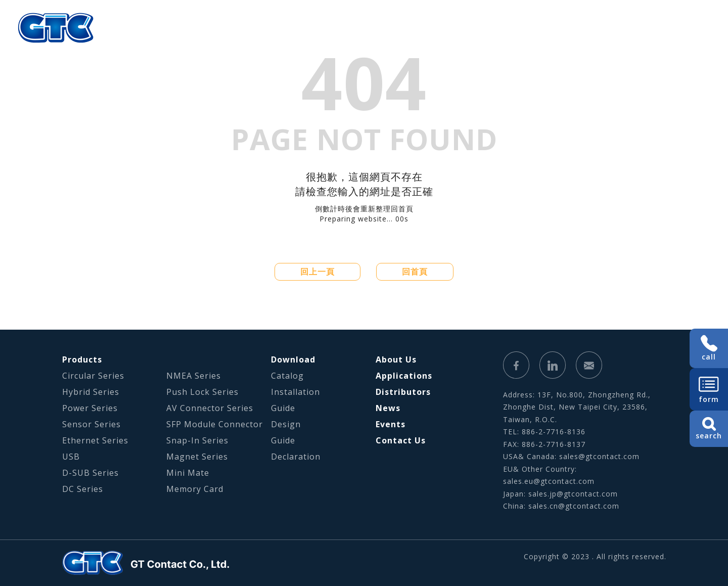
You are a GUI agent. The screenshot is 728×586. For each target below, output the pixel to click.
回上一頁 (317, 272)
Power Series (90, 408)
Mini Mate (188, 473)
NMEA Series (194, 376)
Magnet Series (197, 457)
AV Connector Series (210, 408)
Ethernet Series (95, 440)
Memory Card (195, 489)
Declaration (296, 457)
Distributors (403, 392)
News (388, 408)
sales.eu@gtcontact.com (549, 481)
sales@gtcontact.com (599, 456)
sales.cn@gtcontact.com (574, 506)
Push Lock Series (202, 392)
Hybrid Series (91, 392)
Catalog (287, 376)
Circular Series (93, 376)
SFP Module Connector (215, 424)
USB (71, 457)
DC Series (83, 489)
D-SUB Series (90, 473)
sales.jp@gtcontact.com (573, 494)
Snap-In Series (197, 440)
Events (391, 424)
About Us (187, 28)
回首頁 (415, 272)
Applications (321, 28)
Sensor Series (92, 424)
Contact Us (401, 440)
